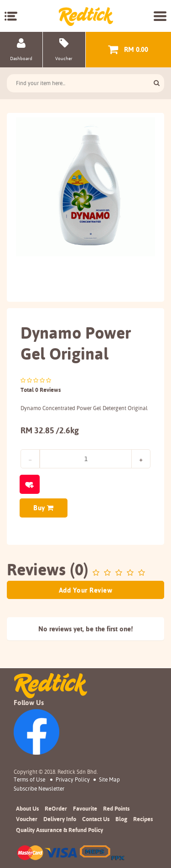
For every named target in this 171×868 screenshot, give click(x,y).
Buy (44, 508)
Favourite (85, 808)
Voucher (27, 819)
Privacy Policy (73, 779)
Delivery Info (60, 819)
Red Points (116, 808)
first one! (120, 629)
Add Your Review (86, 590)
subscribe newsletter (39, 789)
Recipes (143, 819)
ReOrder (56, 808)
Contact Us (96, 819)
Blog (121, 819)
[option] (85, 187)
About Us (27, 808)
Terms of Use (29, 779)
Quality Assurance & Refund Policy (60, 830)
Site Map (109, 779)
